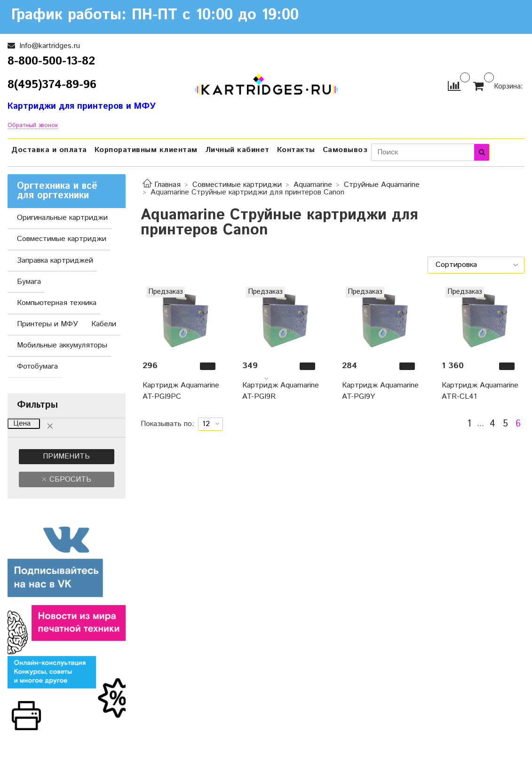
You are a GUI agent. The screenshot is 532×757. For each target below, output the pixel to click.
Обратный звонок (33, 126)
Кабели (104, 324)
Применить (66, 456)
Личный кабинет (237, 150)
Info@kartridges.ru (48, 46)
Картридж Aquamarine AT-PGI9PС (181, 391)
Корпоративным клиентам (146, 150)
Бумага (29, 282)
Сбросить (69, 479)
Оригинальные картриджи (62, 218)
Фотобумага (37, 366)
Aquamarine (313, 185)
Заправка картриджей (55, 261)
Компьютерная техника (57, 303)
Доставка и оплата (49, 150)
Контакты (296, 150)
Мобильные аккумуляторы (62, 345)
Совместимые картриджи (237, 185)
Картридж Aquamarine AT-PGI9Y (380, 391)
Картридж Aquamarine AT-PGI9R (281, 391)
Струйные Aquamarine (382, 185)
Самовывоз (345, 150)
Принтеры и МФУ (48, 324)
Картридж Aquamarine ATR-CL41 (480, 391)
